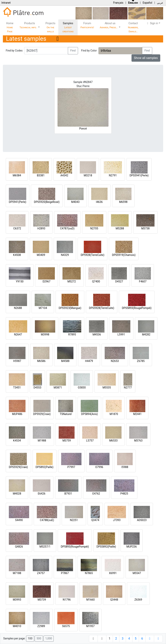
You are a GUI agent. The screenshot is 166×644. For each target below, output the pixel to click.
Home (10, 27)
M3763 (138, 441)
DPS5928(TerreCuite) (102, 308)
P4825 (124, 494)
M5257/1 (45, 547)
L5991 (121, 334)
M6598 (123, 202)
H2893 (41, 228)
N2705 (94, 228)
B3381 (41, 175)
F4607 (143, 281)
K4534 (17, 441)
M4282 (146, 334)
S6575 (66, 626)
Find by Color (89, 51)
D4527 (119, 281)
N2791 (113, 175)
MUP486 (17, 414)
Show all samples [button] (146, 58)
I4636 (99, 202)
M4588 (65, 361)
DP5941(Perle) (18, 202)
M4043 (75, 202)
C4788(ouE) (47, 520)
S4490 (19, 520)
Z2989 (41, 626)
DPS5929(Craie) (18, 467)
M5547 (137, 573)
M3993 (17, 600)
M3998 (45, 334)
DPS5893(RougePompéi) (137, 308)
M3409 (41, 255)
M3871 (58, 388)
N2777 (128, 388)
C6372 (17, 228)
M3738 (145, 228)
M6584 (17, 175)
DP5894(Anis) (89, 414)
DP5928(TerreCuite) (92, 255)
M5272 (72, 281)
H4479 (89, 361)
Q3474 (95, 520)
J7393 (117, 520)
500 (39, 639)
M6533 (113, 441)
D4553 (37, 388)
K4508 (17, 255)
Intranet (6, 3)
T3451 (17, 388)
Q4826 (19, 547)
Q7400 (96, 281)
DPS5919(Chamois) (124, 255)
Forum (87, 25)
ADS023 (142, 520)
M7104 (43, 308)
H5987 (17, 361)
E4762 (96, 494)
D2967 (46, 281)
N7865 (89, 573)
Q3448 (114, 600)
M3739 (42, 600)
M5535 (107, 388)
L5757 (90, 441)
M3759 (67, 441)
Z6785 (141, 361)
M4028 (17, 494)
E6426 (41, 494)
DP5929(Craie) (42, 414)
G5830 (82, 388)
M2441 (137, 414)
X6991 (113, 573)
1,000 (49, 639)
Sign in (152, 23)
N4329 (65, 255)
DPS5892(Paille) (106, 547)
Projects (50, 27)
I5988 (125, 467)
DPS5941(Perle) (139, 175)
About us (109, 25)
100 (30, 639)
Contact (133, 27)
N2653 (115, 361)
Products (28, 25)
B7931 (68, 494)
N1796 (67, 600)
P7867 (65, 573)
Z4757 (41, 573)
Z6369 (138, 600)
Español (147, 3)
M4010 (17, 626)
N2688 (18, 308)
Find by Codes (14, 51)
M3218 (88, 175)
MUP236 (132, 547)
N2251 (74, 520)
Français (118, 3)
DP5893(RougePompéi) (75, 547)
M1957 (90, 626)
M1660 (90, 600)
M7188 (17, 573)
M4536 (97, 334)
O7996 (99, 467)
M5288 (120, 228)
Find (73, 51)
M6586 (41, 361)
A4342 (64, 175)
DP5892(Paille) (45, 467)
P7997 (71, 467)
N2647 (18, 334)
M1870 (114, 414)
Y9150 (20, 281)
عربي (160, 3)
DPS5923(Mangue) (70, 308)
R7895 (72, 334)
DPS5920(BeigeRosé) (47, 202)
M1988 (42, 441)
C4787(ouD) (67, 228)
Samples (68, 27)
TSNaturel (66, 414)
